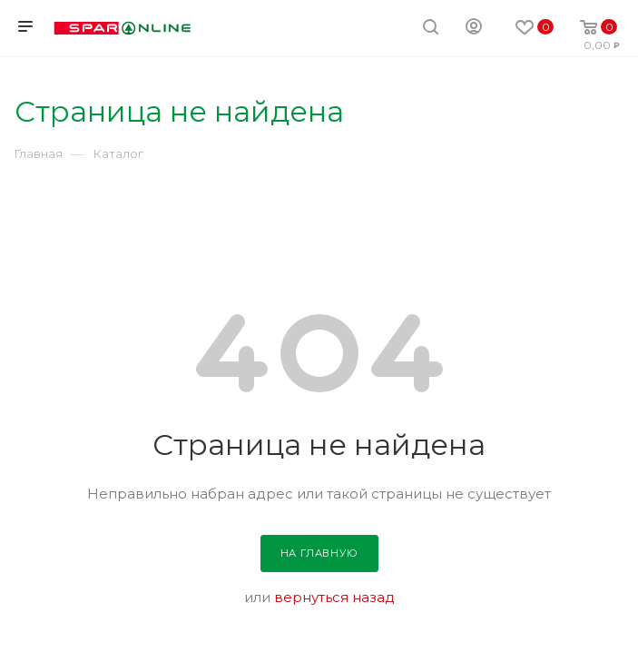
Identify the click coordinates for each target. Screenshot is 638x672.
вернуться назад (334, 597)
